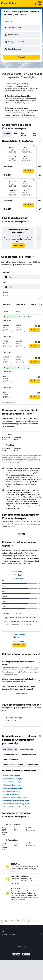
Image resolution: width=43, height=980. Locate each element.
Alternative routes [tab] (10, 749)
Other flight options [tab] (11, 759)
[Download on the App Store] (26, 954)
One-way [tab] (34, 134)
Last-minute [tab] (24, 134)
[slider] (41, 298)
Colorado (23, 919)
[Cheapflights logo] (8, 3)
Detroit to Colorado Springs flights (15, 797)
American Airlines (19, 634)
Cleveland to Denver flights (12, 779)
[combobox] (9, 21)
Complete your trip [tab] (10, 754)
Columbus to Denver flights (12, 785)
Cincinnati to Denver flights (12, 782)
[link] (18, 246)
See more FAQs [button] (22, 694)
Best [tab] (16, 133)
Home (16, 919)
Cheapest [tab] (7, 133)
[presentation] (26, 14)
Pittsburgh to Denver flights (12, 788)
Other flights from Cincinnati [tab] (14, 764)
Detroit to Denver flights (11, 776)
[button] (21, 28)
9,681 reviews (18, 578)
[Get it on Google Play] (16, 954)
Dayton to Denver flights (11, 791)
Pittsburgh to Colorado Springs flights (16, 807)
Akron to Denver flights (11, 794)
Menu (40, 4)
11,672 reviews (18, 641)
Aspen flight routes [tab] (27, 749)
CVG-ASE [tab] (21, 534)
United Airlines (18, 572)
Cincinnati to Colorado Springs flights (16, 801)
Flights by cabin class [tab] (29, 754)
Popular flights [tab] (33, 764)
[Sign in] (35, 4)
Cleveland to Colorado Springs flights (16, 804)
